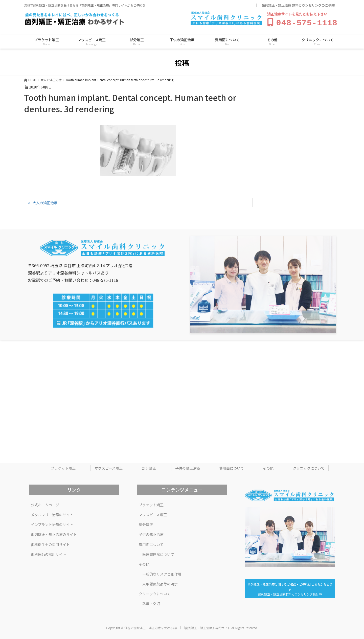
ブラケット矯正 (63, 467)
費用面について (232, 467)
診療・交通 (151, 603)
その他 (268, 467)
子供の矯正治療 (188, 467)
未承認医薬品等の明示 (160, 583)
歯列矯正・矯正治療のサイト (54, 533)
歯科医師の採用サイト (49, 553)
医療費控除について (158, 553)
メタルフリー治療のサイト (52, 514)
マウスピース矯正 (109, 467)
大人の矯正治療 (45, 202)
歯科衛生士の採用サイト (50, 543)
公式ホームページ (45, 504)
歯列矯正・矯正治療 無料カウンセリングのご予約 (298, 5)
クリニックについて (309, 467)
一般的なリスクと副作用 (162, 573)
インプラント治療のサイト (52, 523)
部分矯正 (149, 467)
